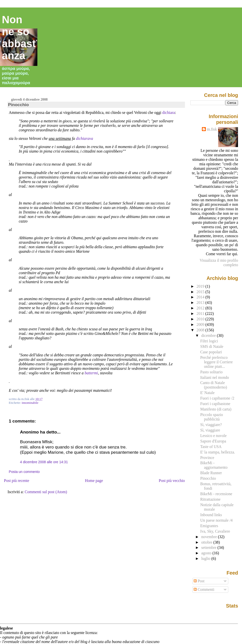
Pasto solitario (211, 372)
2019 (201, 286)
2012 (201, 308)
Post (199, 581)
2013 (201, 303)
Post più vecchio (172, 481)
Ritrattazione (210, 499)
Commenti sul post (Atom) (46, 492)
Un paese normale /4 (216, 520)
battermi (91, 373)
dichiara (169, 112)
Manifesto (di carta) (216, 409)
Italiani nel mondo (214, 377)
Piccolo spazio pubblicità (211, 417)
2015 (201, 292)
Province (207, 458)
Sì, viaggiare (210, 430)
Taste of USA (211, 447)
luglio (206, 558)
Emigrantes (209, 526)
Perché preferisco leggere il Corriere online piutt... (216, 362)
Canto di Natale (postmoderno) (214, 385)
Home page (94, 481)
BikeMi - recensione (216, 494)
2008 (201, 330)
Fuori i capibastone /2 (217, 398)
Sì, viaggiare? (211, 425)
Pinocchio (18, 105)
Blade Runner (211, 473)
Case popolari (211, 352)
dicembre (209, 335)
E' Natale (207, 393)
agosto (207, 553)
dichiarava (85, 138)
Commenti (204, 589)
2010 (201, 319)
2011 (201, 314)
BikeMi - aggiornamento (214, 465)
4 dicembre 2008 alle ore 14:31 (44, 462)
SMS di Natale (212, 346)
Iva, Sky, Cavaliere (215, 531)
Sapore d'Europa (213, 441)
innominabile (30, 403)
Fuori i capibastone (215, 404)
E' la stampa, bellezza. (217, 452)
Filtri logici (209, 341)
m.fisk (212, 129)
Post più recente (17, 481)
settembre (209, 547)
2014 (201, 297)
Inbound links (211, 515)
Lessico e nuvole (213, 436)
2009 (201, 324)
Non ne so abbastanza (19, 38)
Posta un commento (24, 472)
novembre (209, 537)
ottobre (207, 542)
